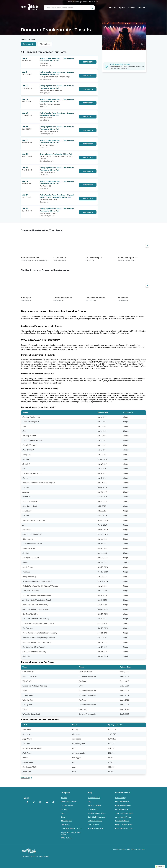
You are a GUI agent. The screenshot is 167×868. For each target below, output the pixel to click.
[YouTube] (47, 803)
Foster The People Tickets (124, 829)
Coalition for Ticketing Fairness (71, 829)
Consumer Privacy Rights (96, 813)
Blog (62, 813)
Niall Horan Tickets (121, 809)
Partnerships (65, 825)
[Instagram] (40, 803)
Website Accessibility (95, 821)
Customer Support (94, 798)
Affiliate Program (66, 821)
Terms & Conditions (95, 806)
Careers (64, 817)
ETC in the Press (67, 838)
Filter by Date (45, 44)
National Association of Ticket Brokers (71, 833)
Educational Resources (96, 829)
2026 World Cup (121, 798)
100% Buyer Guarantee (69, 802)
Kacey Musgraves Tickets (124, 825)
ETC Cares (65, 809)
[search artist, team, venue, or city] (69, 8)
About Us (64, 798)
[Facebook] (27, 803)
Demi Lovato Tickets (122, 821)
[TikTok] (53, 803)
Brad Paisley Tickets (122, 802)
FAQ (90, 802)
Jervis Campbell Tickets (123, 817)
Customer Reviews (67, 806)
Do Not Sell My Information (97, 817)
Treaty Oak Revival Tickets (124, 813)
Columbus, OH (28, 44)
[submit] (92, 8)
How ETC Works (94, 825)
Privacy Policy (93, 809)
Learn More (124, 68)
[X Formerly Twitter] (34, 803)
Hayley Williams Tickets (123, 806)
